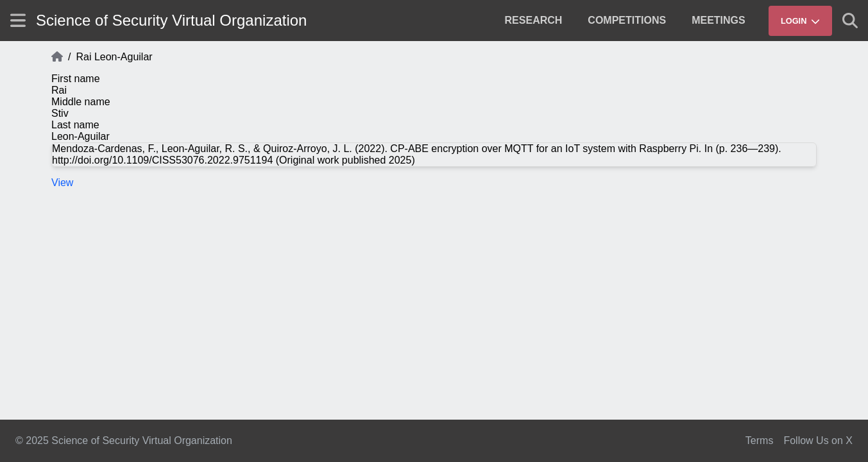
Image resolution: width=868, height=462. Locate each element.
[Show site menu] (18, 20)
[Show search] (850, 21)
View (62, 183)
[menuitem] (534, 21)
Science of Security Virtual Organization (171, 20)
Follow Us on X (818, 441)
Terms (760, 441)
